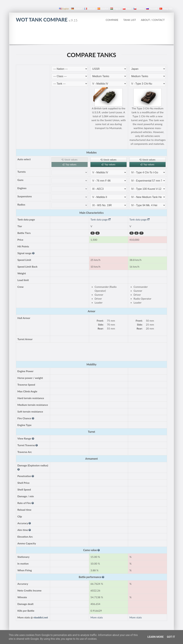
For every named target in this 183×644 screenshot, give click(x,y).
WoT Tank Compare (47, 20)
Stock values (70, 160)
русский (152, 9)
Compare (112, 20)
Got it (171, 637)
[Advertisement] (92, 35)
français (90, 9)
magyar (115, 9)
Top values (70, 164)
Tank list (130, 20)
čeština (139, 9)
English (64, 9)
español (103, 9)
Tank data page (101, 219)
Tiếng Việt (166, 9)
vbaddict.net (41, 617)
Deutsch (77, 9)
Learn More (156, 637)
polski (127, 9)
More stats (97, 617)
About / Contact (153, 20)
